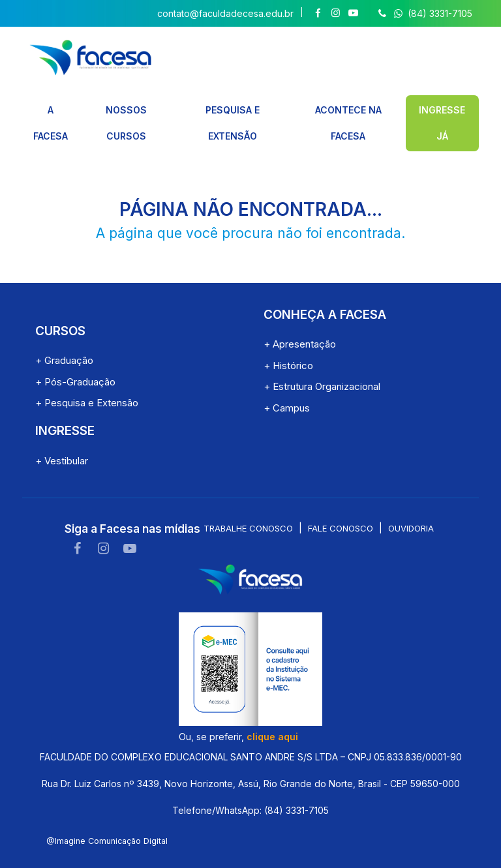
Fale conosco (341, 498)
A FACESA (50, 108)
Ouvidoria (411, 498)
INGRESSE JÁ (443, 108)
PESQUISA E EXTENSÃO (232, 108)
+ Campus (287, 377)
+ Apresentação (300, 314)
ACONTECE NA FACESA (348, 108)
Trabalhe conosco (248, 498)
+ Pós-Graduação (75, 351)
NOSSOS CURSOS (125, 108)
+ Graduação (64, 330)
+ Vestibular (62, 430)
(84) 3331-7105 (424, 13)
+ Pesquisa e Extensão (87, 373)
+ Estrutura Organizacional (322, 356)
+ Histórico (288, 335)
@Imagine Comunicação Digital (107, 810)
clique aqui (272, 706)
